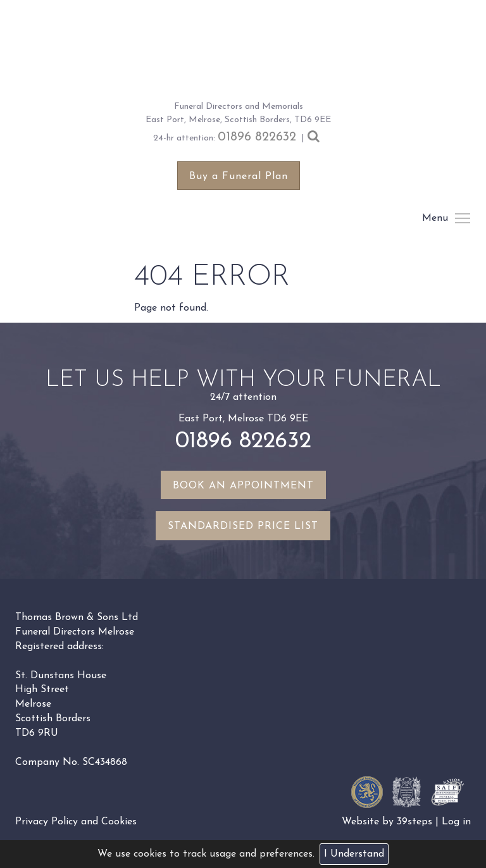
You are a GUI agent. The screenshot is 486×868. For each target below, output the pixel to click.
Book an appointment (243, 486)
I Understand (354, 854)
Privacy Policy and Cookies (76, 822)
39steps (414, 822)
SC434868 (105, 762)
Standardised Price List (243, 526)
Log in (456, 822)
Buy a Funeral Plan (239, 177)
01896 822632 (257, 137)
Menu (462, 218)
